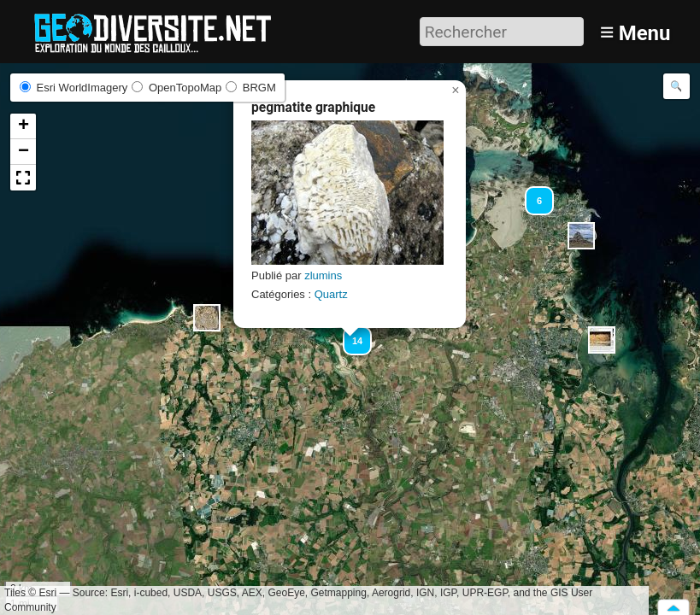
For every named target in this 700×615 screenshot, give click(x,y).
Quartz (331, 294)
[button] (207, 318)
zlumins (323, 275)
